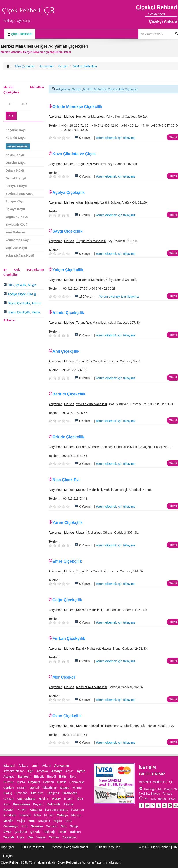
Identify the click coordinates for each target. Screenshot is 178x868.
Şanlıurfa (21, 832)
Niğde (58, 821)
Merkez (69, 117)
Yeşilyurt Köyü (16, 248)
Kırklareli (53, 804)
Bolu (73, 777)
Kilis (38, 815)
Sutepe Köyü (15, 201)
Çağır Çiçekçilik (67, 600)
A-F (11, 104)
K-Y (11, 116)
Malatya (62, 815)
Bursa (21, 782)
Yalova (54, 837)
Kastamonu (21, 804)
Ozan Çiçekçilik (67, 716)
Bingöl (52, 777)
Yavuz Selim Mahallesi (91, 404)
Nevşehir (44, 821)
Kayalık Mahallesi (88, 649)
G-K (25, 104)
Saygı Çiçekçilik (67, 231)
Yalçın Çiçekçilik (68, 270)
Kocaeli (9, 810)
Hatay (56, 799)
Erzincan (21, 793)
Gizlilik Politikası (33, 847)
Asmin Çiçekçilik (68, 313)
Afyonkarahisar (14, 771)
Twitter (147, 806)
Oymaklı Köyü (16, 178)
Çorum (22, 788)
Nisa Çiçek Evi (66, 480)
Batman (49, 782)
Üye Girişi (24, 21)
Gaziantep (70, 793)
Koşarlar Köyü (16, 130)
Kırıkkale (10, 815)
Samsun (52, 826)
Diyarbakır (50, 788)
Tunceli (9, 837)
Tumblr (159, 806)
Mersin (49, 815)
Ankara (23, 766)
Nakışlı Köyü (15, 155)
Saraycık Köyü (16, 186)
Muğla (21, 821)
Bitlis (63, 777)
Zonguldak (69, 837)
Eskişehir (53, 793)
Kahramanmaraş (57, 810)
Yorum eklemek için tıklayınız (116, 138)
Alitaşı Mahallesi (87, 202)
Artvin (70, 771)
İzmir (35, 766)
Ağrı (30, 771)
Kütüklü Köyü (16, 138)
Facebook (141, 806)
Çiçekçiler (8, 847)
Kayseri (38, 804)
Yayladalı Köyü (16, 225)
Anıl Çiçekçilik (66, 351)
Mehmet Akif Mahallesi (92, 687)
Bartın (62, 782)
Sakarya (37, 826)
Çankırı (8, 788)
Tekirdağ (49, 832)
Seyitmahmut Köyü (20, 194)
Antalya (57, 771)
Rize (24, 826)
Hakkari (44, 799)
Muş (32, 821)
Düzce (65, 788)
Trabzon (75, 832)
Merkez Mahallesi (85, 66)
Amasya (42, 771)
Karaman (78, 810)
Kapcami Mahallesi (89, 490)
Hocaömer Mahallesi (90, 117)
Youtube (164, 806)
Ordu (69, 821)
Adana (47, 766)
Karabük (25, 815)
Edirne (77, 788)
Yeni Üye (9, 21)
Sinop (74, 826)
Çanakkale (77, 782)
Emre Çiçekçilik (67, 561)
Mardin (8, 821)
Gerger (63, 66)
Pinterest (170, 806)
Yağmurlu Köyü (17, 217)
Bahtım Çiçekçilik (69, 394)
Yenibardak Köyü (18, 240)
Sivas (7, 832)
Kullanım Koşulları (108, 847)
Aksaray (9, 777)
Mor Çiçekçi (64, 677)
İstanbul (9, 766)
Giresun (9, 799)
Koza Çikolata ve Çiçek (74, 154)
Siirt (64, 826)
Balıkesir (24, 777)
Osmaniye (11, 826)
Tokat (62, 832)
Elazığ (8, 793)
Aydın (81, 771)
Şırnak (35, 832)
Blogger (153, 806)
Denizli (35, 788)
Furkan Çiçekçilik (69, 639)
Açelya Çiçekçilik (69, 193)
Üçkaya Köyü (15, 209)
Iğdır (80, 799)
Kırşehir (69, 804)
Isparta (69, 799)
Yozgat (41, 837)
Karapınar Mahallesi (90, 726)
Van (30, 837)
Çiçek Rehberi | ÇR (164, 847)
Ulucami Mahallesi (89, 447)
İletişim (8, 856)
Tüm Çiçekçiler (25, 66)
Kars (7, 804)
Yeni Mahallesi (16, 232)
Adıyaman (47, 66)
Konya (22, 810)
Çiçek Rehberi (20, 34)
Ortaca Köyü (15, 170)
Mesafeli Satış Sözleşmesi (70, 847)
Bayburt (34, 782)
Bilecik (39, 777)
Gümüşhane (26, 799)
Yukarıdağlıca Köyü (20, 255)
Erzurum (37, 793)
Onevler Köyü (16, 163)
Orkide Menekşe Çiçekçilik (77, 107)
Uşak (21, 837)
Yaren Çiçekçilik (68, 523)
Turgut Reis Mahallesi (91, 164)
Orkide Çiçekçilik (68, 437)
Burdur (8, 782)
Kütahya (36, 810)
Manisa (76, 815)
